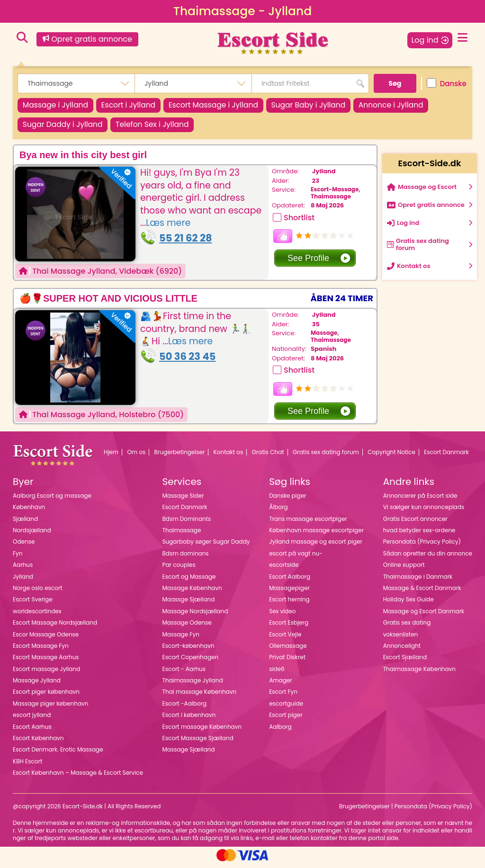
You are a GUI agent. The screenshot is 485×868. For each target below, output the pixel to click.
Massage (58, 106)
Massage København (192, 592)
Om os (136, 456)
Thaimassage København (419, 673)
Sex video (282, 615)
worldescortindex (37, 615)
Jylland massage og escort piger (316, 546)
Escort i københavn (189, 719)
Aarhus (23, 569)
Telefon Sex (162, 128)
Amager (281, 685)
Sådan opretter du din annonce (428, 557)
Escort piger (286, 719)
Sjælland (25, 523)
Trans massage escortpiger (308, 523)
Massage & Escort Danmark (422, 592)
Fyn (18, 557)
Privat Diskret (287, 661)
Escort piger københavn (46, 696)
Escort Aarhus (32, 730)
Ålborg (278, 511)
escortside (284, 569)
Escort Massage (229, 106)
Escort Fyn (283, 696)
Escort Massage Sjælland (198, 742)
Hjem (111, 456)
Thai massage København (200, 696)
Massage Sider (183, 499)
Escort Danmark (446, 456)
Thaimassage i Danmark (418, 580)
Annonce (418, 106)
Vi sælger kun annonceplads (424, 511)
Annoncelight (402, 650)
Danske (447, 83)
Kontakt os (229, 456)
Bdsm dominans (186, 557)
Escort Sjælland (405, 661)
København (29, 511)
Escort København (38, 742)
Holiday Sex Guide (409, 604)
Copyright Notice (391, 456)
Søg (395, 83)
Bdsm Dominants (187, 523)
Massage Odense (187, 627)
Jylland (324, 175)
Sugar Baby (330, 106)
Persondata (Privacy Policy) (422, 546)
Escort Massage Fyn (41, 650)
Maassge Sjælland (189, 604)
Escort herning (289, 604)
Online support (404, 569)
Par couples (179, 569)
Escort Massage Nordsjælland (55, 627)
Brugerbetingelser (180, 456)
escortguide (286, 707)
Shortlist (299, 221)
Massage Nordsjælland (195, 615)
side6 (277, 673)
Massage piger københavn (50, 707)
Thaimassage (331, 200)
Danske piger (287, 499)
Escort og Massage (189, 580)
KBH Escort (27, 765)
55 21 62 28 (186, 242)
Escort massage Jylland (46, 673)
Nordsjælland (32, 534)
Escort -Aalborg (185, 707)
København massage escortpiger (316, 534)
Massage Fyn (181, 638)
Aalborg (280, 730)
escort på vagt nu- (296, 557)
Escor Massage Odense (46, 638)
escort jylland (32, 719)
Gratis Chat (268, 456)
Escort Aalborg (290, 580)
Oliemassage (288, 650)
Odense (24, 546)
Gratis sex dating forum (326, 456)
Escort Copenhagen (191, 661)
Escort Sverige (33, 604)
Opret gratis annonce (87, 39)
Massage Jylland (37, 685)
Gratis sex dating (407, 627)
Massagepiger (289, 592)
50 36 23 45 (187, 361)
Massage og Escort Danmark (424, 615)
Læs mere (168, 227)
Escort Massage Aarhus (46, 661)
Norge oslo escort (38, 592)
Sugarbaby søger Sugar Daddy (206, 546)
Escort (137, 106)
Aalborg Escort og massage (52, 499)
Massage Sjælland (189, 754)
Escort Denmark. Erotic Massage (58, 754)
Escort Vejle (285, 638)
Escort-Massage (335, 193)
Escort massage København (202, 730)
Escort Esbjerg (289, 627)
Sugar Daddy (66, 128)
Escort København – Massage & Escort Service (78, 777)
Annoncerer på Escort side (420, 499)
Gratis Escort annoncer (415, 523)
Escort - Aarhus (184, 673)
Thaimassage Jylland (193, 685)
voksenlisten (401, 638)
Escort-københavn (189, 650)
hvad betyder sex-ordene (419, 534)
